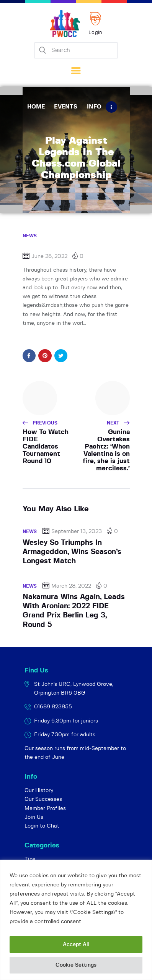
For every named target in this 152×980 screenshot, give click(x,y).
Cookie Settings (76, 965)
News (30, 236)
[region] (76, 920)
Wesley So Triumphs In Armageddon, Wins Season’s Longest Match (72, 552)
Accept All (76, 944)
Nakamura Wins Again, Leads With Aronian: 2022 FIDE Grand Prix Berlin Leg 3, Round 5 (74, 611)
